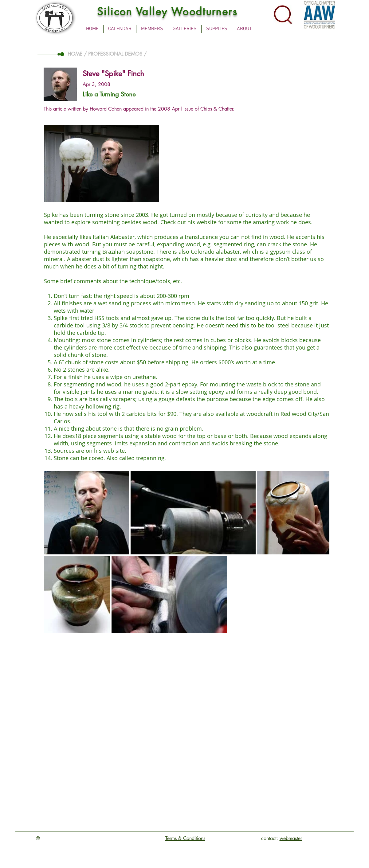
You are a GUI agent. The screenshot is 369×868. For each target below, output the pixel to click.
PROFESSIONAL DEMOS (115, 54)
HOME (75, 54)
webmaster (291, 838)
